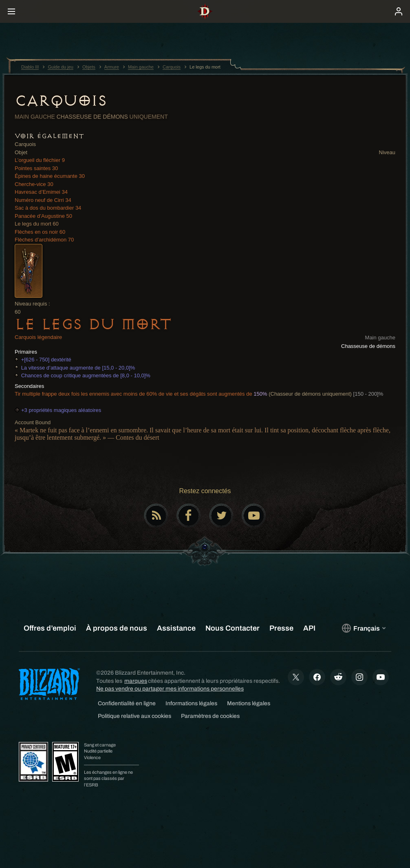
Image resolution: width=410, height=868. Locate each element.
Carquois (61, 101)
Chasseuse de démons (92, 117)
